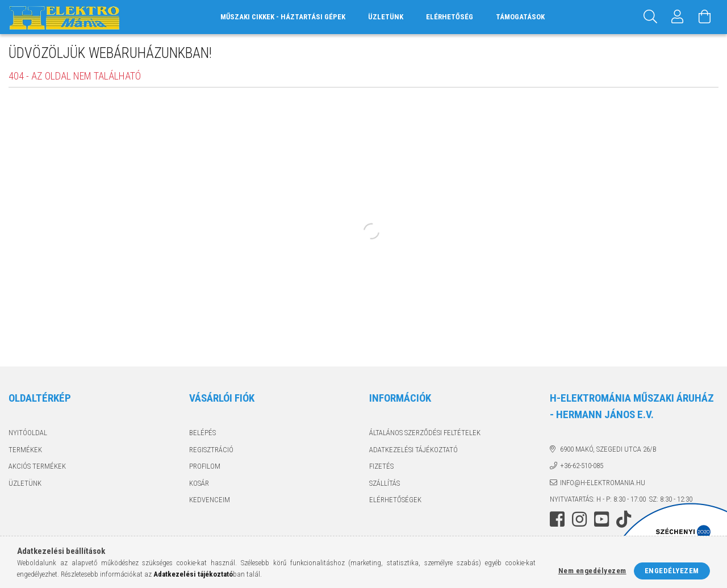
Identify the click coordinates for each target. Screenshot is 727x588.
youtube (601, 519)
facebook (557, 519)
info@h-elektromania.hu (603, 483)
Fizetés (381, 466)
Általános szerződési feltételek (425, 433)
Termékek (25, 450)
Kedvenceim (210, 500)
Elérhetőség (450, 17)
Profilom (205, 466)
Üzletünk (386, 17)
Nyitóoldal (28, 433)
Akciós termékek (37, 466)
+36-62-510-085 (582, 466)
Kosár (199, 483)
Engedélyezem (672, 571)
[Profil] (678, 17)
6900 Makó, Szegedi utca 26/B (608, 449)
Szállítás (385, 483)
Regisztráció (211, 450)
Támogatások (520, 17)
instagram (579, 519)
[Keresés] (650, 17)
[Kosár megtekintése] (705, 17)
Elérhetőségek (395, 500)
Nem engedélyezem (592, 571)
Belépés (202, 433)
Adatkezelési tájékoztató (413, 450)
